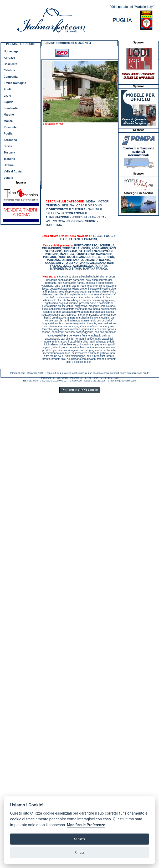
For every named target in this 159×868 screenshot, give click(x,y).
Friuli (7, 89)
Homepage (11, 51)
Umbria (9, 165)
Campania (11, 77)
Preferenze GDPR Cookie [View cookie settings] (80, 390)
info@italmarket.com (126, 381)
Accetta (79, 839)
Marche (9, 115)
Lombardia (11, 108)
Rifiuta (79, 852)
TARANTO (76, 239)
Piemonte (10, 127)
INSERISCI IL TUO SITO (21, 44)
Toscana (9, 152)
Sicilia (8, 146)
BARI (64, 239)
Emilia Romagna (15, 83)
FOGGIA (110, 236)
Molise (8, 121)
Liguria (9, 102)
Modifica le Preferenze (86, 825)
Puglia (8, 133)
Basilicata (10, 64)
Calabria (9, 70)
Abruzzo (9, 58)
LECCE (98, 236)
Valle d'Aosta (13, 171)
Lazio (7, 96)
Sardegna (10, 140)
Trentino (9, 159)
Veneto (8, 178)
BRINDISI (90, 239)
